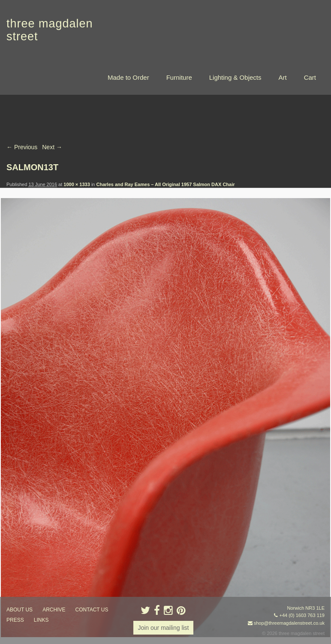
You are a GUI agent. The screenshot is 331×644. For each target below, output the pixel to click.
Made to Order (128, 77)
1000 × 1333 (77, 184)
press (15, 620)
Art (282, 77)
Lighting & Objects (235, 77)
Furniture (179, 77)
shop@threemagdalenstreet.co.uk (289, 623)
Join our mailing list (163, 628)
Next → (52, 147)
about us (20, 610)
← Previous (22, 147)
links (41, 620)
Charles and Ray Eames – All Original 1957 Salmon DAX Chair (166, 184)
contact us (92, 610)
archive (54, 610)
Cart (310, 77)
